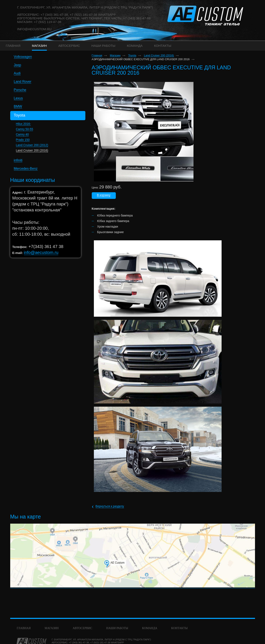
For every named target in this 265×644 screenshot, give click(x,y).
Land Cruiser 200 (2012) (32, 145)
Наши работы (117, 628)
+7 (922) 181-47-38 (100, 643)
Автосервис (82, 628)
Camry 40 (22, 134)
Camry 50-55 (25, 129)
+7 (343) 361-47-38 (79, 643)
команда (150, 628)
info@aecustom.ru (34, 29)
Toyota (132, 56)
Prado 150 (23, 140)
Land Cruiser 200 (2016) (32, 150)
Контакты (179, 628)
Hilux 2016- (24, 124)
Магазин (115, 56)
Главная (97, 56)
